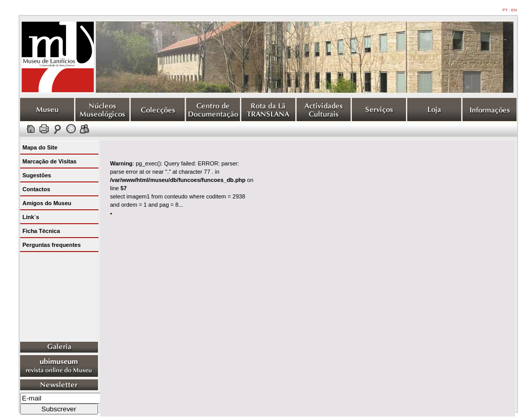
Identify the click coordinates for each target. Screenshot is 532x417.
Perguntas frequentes (52, 245)
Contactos (37, 189)
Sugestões (37, 175)
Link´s (31, 217)
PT (505, 10)
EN (514, 10)
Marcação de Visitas (50, 161)
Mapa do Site (40, 147)
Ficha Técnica (41, 231)
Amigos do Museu (47, 203)
